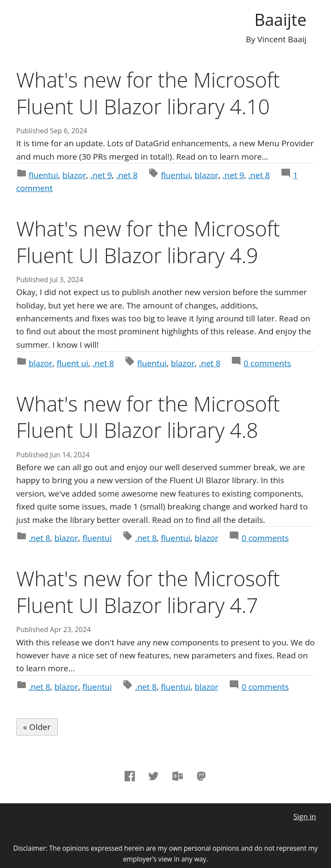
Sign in (305, 816)
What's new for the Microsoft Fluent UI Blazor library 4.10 (148, 93)
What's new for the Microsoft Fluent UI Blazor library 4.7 (148, 592)
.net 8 (127, 175)
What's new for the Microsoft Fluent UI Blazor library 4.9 (148, 242)
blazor (74, 175)
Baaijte (280, 19)
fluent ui (72, 363)
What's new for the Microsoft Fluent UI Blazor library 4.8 (148, 417)
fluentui (43, 175)
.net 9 (101, 175)
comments (267, 363)
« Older (37, 727)
